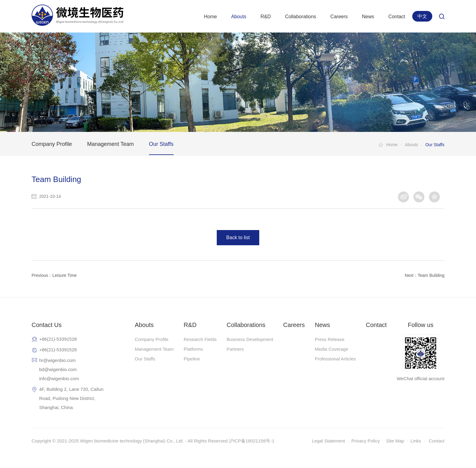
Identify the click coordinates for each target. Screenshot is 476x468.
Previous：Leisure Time (54, 275)
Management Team (110, 144)
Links (416, 441)
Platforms (193, 349)
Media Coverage (331, 349)
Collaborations (301, 17)
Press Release (330, 339)
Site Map (395, 441)
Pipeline (192, 359)
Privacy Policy (366, 441)
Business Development (250, 339)
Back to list (238, 237)
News (368, 17)
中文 (422, 16)
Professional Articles (335, 359)
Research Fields (200, 339)
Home (211, 17)
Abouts (239, 17)
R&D (266, 17)
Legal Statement (328, 441)
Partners (235, 349)
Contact (397, 17)
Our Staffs (161, 144)
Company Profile (52, 144)
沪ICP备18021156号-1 (252, 441)
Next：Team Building (425, 275)
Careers (339, 17)
